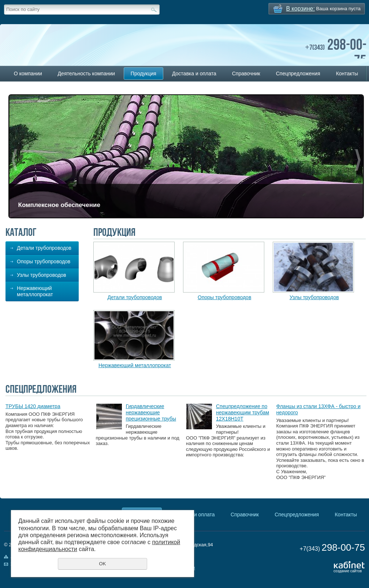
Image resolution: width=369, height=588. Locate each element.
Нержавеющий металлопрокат (35, 291)
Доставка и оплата (194, 73)
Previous (14, 160)
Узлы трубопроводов (42, 275)
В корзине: (301, 9)
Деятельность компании (86, 73)
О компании (28, 73)
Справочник (246, 73)
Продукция (143, 73)
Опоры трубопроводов (44, 261)
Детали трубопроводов (44, 248)
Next (358, 160)
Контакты (347, 73)
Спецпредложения (298, 73)
